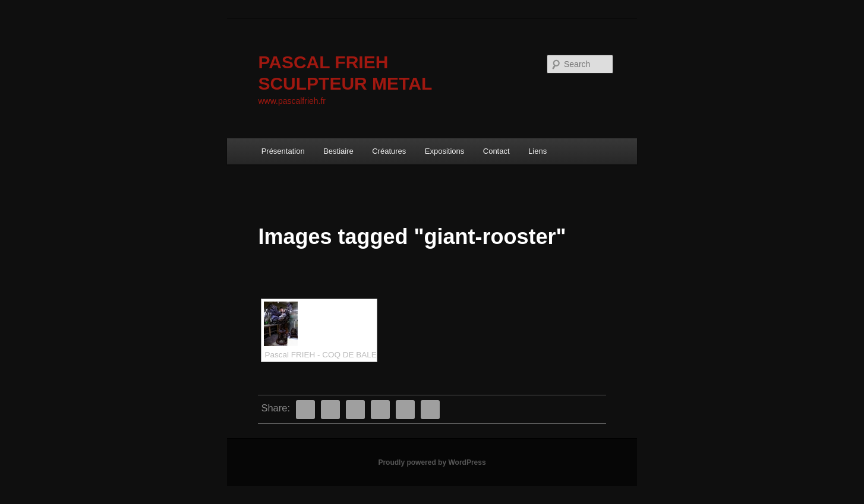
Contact (496, 151)
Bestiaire (338, 151)
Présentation (283, 151)
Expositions (444, 151)
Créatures (389, 151)
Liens (537, 151)
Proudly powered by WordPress (432, 462)
